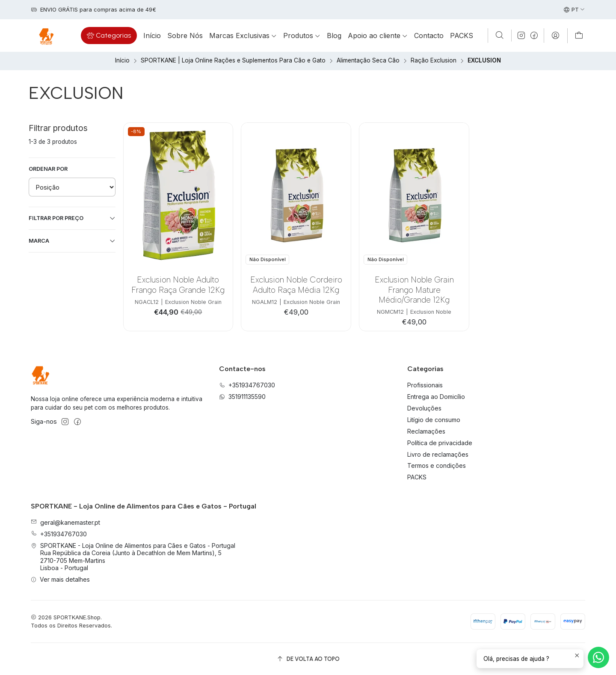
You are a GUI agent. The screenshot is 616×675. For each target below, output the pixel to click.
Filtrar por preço (72, 218)
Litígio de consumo (434, 420)
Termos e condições (437, 465)
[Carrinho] (579, 36)
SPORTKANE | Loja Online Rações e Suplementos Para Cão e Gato (233, 61)
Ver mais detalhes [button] (60, 579)
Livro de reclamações (438, 454)
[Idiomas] (574, 10)
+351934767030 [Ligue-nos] (247, 385)
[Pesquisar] (500, 36)
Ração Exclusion (434, 61)
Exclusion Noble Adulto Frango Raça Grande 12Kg (178, 285)
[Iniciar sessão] (555, 36)
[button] (109, 36)
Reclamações (426, 431)
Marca (72, 241)
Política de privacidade (440, 443)
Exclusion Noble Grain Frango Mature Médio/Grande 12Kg (414, 290)
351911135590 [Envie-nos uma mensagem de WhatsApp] (242, 397)
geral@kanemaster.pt (65, 522)
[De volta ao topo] (308, 659)
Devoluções (424, 408)
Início (122, 61)
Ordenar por (48, 169)
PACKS (417, 477)
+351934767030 (59, 534)
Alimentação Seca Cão (368, 61)
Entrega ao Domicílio (436, 397)
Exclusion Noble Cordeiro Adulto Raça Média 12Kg (296, 285)
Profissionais (425, 385)
